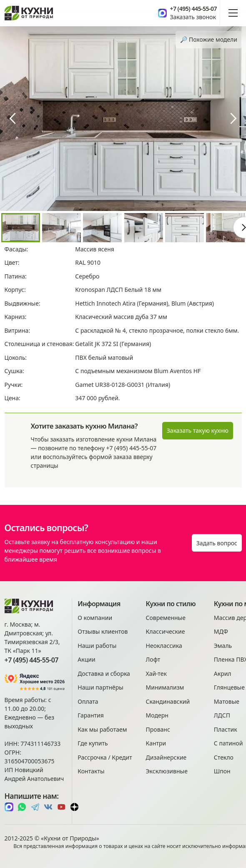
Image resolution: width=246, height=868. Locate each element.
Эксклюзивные (167, 771)
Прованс (158, 729)
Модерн (157, 715)
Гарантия (91, 715)
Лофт (153, 659)
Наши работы (97, 646)
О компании (95, 618)
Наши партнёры (100, 687)
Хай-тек (156, 674)
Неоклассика (164, 646)
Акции (86, 659)
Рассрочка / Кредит (105, 757)
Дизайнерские (166, 757)
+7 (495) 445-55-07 (193, 9)
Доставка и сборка (104, 674)
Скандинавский (168, 701)
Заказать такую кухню (198, 430)
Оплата (88, 701)
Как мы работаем (102, 729)
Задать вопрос (217, 543)
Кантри (156, 743)
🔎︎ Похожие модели (209, 39)
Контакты (91, 771)
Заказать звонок (193, 17)
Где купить (93, 743)
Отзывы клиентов (103, 631)
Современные (166, 618)
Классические (166, 631)
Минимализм (165, 687)
